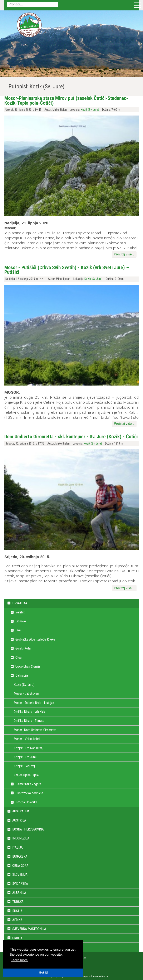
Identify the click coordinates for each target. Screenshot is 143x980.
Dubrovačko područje (29, 793)
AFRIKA (17, 920)
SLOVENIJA (20, 875)
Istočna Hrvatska (26, 802)
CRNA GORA (20, 866)
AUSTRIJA (19, 820)
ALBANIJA (19, 893)
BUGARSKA (20, 856)
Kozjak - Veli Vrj (24, 766)
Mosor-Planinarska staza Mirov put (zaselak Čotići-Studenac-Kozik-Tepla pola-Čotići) (66, 101)
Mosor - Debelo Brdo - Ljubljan (34, 703)
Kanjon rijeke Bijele (26, 775)
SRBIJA (17, 938)
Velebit (20, 612)
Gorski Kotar (23, 648)
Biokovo (21, 621)
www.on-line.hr (100, 976)
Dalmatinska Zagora (28, 784)
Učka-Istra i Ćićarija (28, 667)
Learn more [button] (19, 960)
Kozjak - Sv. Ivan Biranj (29, 748)
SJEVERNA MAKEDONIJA (29, 929)
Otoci (19, 658)
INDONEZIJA (21, 838)
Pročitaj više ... (124, 254)
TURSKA (18, 902)
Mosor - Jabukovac (26, 694)
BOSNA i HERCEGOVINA (28, 829)
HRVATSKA (20, 603)
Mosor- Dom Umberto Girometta (35, 730)
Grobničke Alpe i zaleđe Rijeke (35, 639)
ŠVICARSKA (20, 884)
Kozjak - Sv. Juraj (25, 757)
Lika (18, 630)
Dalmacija (22, 675)
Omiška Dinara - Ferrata (29, 721)
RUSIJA (17, 911)
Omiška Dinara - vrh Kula (29, 712)
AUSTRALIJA (21, 811)
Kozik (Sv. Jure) (90, 110)
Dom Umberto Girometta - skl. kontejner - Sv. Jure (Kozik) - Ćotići (71, 437)
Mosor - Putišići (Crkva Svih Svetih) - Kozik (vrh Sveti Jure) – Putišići (67, 270)
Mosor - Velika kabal (27, 739)
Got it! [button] (43, 972)
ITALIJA (18, 847)
